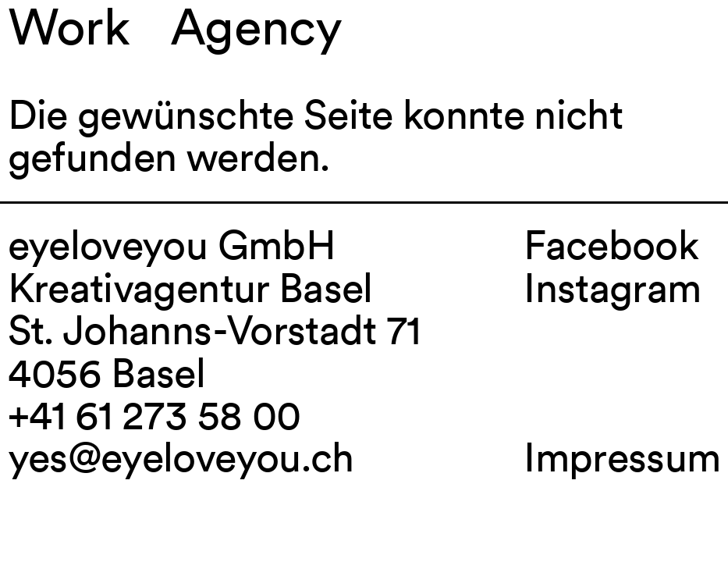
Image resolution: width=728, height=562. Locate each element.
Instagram (612, 288)
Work (69, 27)
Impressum (622, 457)
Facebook (611, 245)
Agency (256, 27)
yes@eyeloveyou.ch (181, 457)
